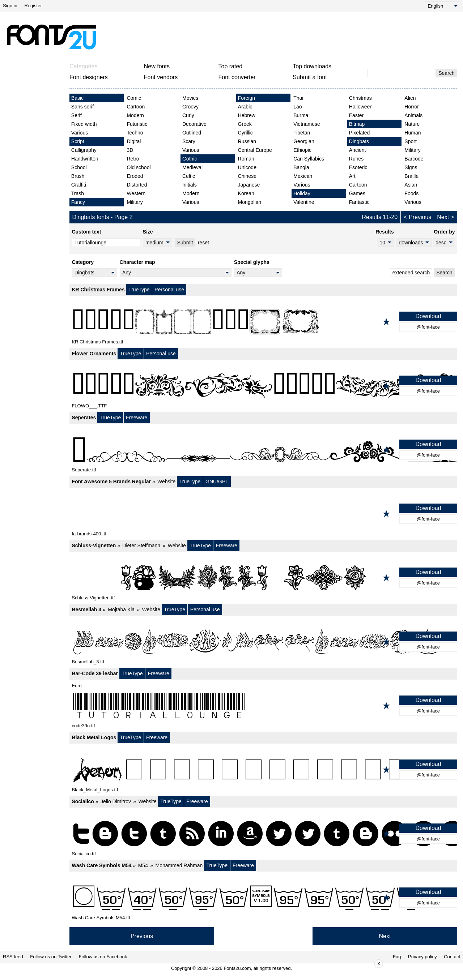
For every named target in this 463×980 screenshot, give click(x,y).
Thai (298, 98)
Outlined (192, 133)
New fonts (157, 66)
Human (413, 133)
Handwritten (85, 159)
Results (385, 232)
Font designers (89, 77)
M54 (143, 865)
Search (446, 73)
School (79, 167)
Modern (135, 115)
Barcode (414, 159)
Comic (134, 98)
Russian (247, 141)
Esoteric (358, 167)
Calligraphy (84, 150)
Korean (246, 193)
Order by (444, 232)
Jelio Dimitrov (116, 801)
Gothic (190, 159)
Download (428, 316)
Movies (190, 98)
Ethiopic (302, 150)
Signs (411, 167)
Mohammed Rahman (179, 865)
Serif (77, 115)
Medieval (192, 167)
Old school (139, 167)
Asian (411, 185)
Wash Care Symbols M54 (101, 865)
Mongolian (250, 202)
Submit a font (310, 77)
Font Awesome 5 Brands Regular (111, 482)
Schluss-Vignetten (94, 545)
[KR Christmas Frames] (263, 322)
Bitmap (357, 124)
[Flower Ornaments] (263, 386)
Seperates (84, 418)
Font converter (237, 77)
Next (443, 217)
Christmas (360, 98)
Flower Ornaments (94, 354)
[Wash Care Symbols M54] (263, 898)
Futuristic (137, 124)
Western (136, 193)
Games (357, 193)
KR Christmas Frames (98, 290)
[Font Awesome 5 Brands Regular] (263, 514)
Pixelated (360, 133)
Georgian (304, 141)
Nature (412, 124)
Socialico (83, 801)
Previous (420, 217)
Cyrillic (245, 133)
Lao (298, 107)
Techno (135, 133)
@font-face (428, 327)
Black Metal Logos (94, 737)
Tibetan (302, 133)
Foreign (247, 98)
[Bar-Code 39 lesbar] (263, 706)
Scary (189, 141)
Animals (413, 115)
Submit (185, 243)
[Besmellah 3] (263, 642)
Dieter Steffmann (141, 545)
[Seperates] (263, 450)
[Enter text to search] (402, 73)
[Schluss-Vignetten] (263, 578)
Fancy (78, 202)
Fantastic (359, 202)
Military (135, 202)
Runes (356, 159)
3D (130, 150)
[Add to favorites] (386, 322)
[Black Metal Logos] (263, 770)
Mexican (303, 176)
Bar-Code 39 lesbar (95, 673)
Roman (246, 159)
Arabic (245, 107)
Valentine (304, 202)
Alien (410, 98)
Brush (78, 176)
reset (203, 243)
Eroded (135, 176)
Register (33, 6)
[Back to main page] (51, 37)
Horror (412, 107)
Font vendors (161, 77)
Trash (78, 193)
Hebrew (247, 115)
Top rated (231, 66)
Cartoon (136, 107)
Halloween (361, 107)
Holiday (302, 193)
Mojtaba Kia (121, 609)
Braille (411, 176)
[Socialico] (263, 834)
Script (78, 141)
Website (166, 482)
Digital (134, 141)
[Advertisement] (234, 37)
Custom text (86, 232)
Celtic (189, 176)
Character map (137, 262)
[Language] (443, 6)
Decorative (194, 124)
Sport (410, 141)
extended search (411, 273)
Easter (356, 115)
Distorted (137, 185)
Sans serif (82, 107)
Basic (77, 98)
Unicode (247, 167)
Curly (188, 115)
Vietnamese (307, 124)
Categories (83, 66)
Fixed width (84, 124)
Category (83, 262)
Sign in (10, 6)
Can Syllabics (309, 159)
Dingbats (359, 141)
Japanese (249, 185)
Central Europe (255, 150)
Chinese (247, 176)
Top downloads (312, 66)
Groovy (190, 107)
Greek (245, 124)
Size (148, 232)
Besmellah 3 (86, 609)
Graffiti (79, 185)
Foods (411, 193)
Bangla (301, 167)
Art (352, 176)
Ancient (358, 150)
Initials (190, 185)
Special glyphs (252, 262)
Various (80, 133)
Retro (133, 159)
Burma (301, 115)
